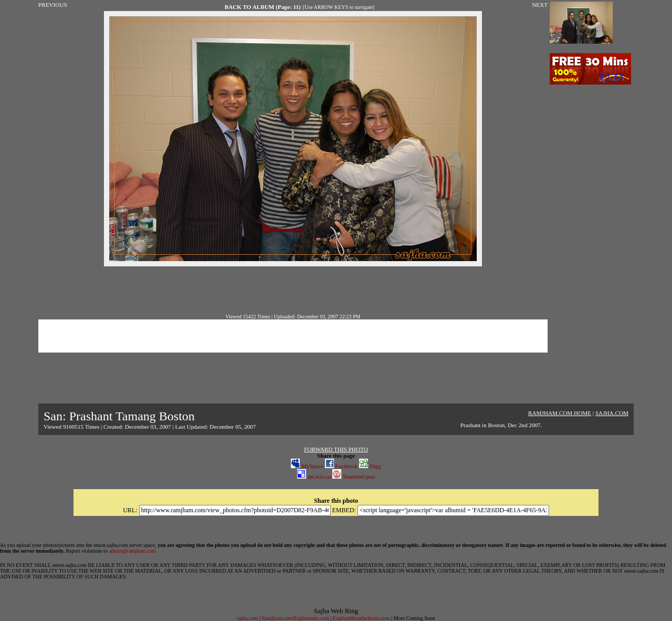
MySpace (307, 466)
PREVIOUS (53, 5)
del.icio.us (314, 477)
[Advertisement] (293, 290)
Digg (370, 466)
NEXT (540, 5)
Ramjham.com (277, 618)
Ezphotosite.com (312, 618)
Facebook (342, 466)
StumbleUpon (354, 477)
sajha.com (247, 618)
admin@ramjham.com (132, 551)
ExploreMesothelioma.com (361, 618)
